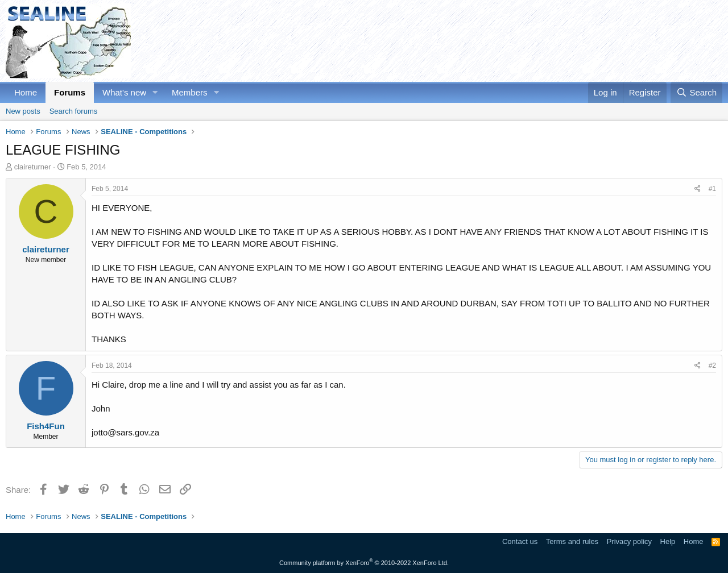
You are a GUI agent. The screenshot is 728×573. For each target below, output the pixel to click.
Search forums (74, 111)
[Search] (696, 92)
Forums (70, 92)
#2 (712, 366)
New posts (23, 111)
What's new (124, 92)
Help (668, 541)
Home (26, 92)
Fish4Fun (46, 426)
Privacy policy (629, 541)
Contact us (520, 541)
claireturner (33, 167)
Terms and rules (572, 541)
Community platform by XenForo (364, 563)
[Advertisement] (515, 41)
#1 (712, 189)
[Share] (698, 189)
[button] (155, 92)
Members (190, 92)
